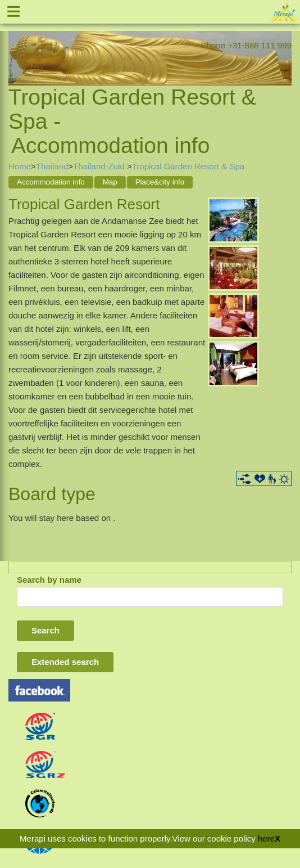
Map (110, 182)
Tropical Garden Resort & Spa (188, 166)
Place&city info (160, 182)
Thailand (52, 166)
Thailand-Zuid (100, 166)
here (266, 838)
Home (20, 166)
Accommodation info (51, 182)
